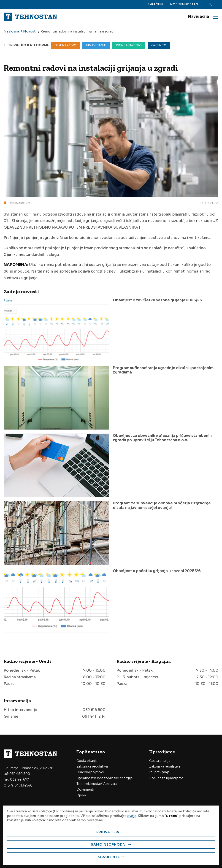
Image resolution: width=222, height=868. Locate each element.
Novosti (30, 31)
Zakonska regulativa (92, 766)
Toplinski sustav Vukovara (97, 784)
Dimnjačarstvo (129, 45)
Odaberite (109, 857)
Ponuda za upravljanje (166, 778)
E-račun (155, 4)
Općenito (159, 45)
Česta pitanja (87, 761)
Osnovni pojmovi (90, 772)
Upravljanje (96, 45)
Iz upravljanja (159, 772)
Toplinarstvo (65, 45)
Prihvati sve (109, 832)
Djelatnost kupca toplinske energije (105, 778)
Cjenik (81, 795)
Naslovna (11, 31)
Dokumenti (85, 790)
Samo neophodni (109, 844)
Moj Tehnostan (184, 4)
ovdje (132, 816)
